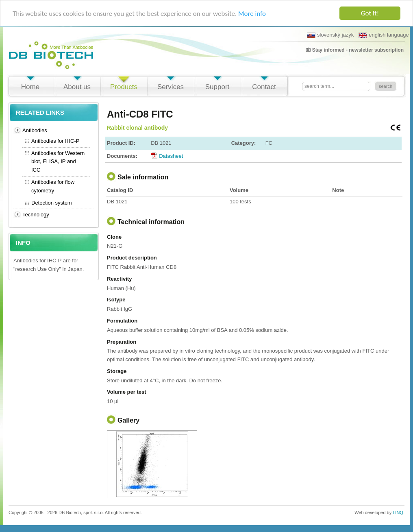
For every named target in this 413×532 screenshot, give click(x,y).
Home (30, 87)
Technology (36, 215)
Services (171, 87)
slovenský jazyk (330, 35)
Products (124, 87)
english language (384, 35)
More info (252, 13)
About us (77, 87)
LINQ (398, 512)
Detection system (52, 202)
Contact (264, 87)
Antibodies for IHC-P (55, 141)
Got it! (370, 13)
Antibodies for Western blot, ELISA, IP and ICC (58, 161)
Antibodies (35, 130)
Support (217, 87)
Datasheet (171, 156)
